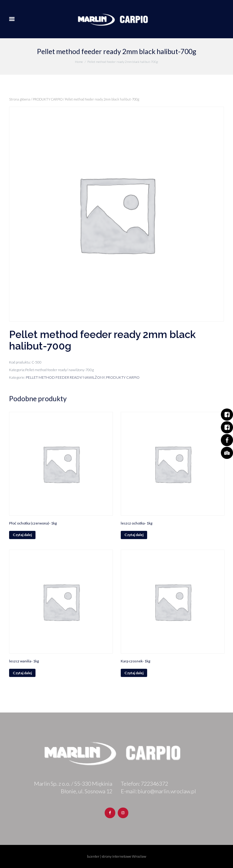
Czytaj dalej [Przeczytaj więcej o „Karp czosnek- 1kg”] (134, 673)
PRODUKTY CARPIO (48, 99)
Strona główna (20, 99)
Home (79, 62)
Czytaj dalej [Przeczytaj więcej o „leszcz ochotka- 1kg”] (134, 535)
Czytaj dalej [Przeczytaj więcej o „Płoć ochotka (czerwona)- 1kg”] (22, 535)
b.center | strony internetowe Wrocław (117, 856)
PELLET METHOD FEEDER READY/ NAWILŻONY (65, 377)
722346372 (154, 784)
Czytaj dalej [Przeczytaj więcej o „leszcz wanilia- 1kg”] (22, 673)
